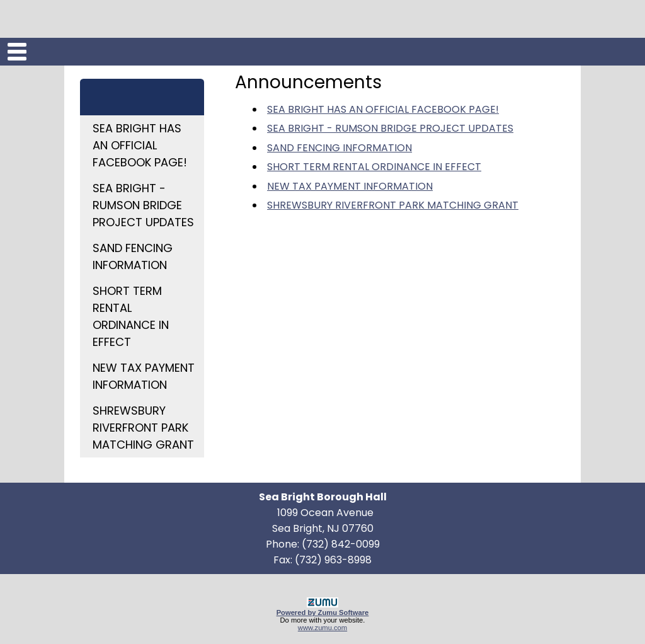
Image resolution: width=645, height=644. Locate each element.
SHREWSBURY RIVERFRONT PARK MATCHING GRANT (143, 428)
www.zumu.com (322, 628)
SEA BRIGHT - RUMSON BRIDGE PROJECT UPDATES (143, 205)
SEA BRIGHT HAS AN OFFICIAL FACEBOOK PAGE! (140, 145)
